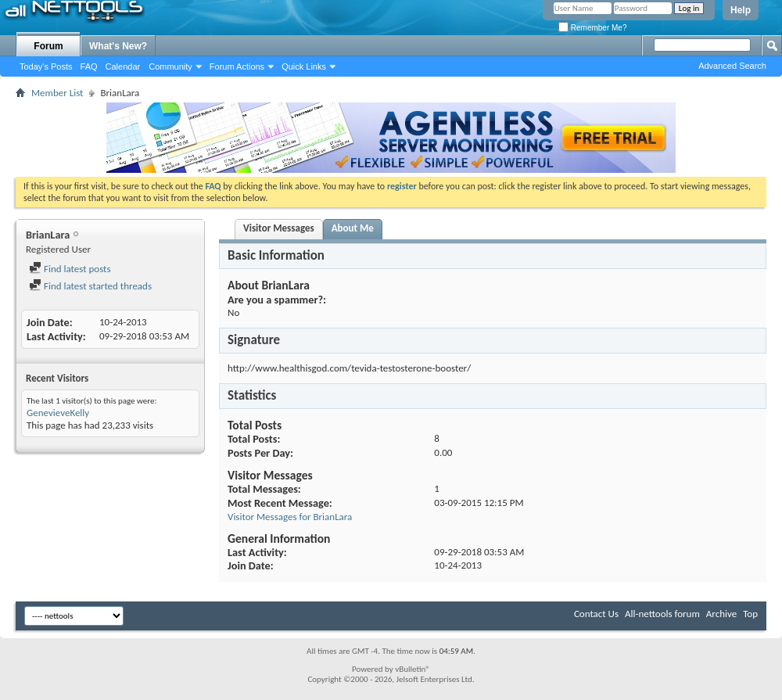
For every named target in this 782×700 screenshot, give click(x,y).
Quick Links (304, 66)
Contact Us (596, 614)
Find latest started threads (90, 286)
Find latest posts (70, 269)
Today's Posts (46, 66)
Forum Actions (237, 66)
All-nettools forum (662, 614)
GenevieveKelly (58, 413)
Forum (48, 46)
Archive (721, 614)
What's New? (118, 46)
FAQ (89, 66)
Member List (57, 93)
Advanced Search (732, 66)
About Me (353, 228)
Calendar (123, 66)
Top (750, 614)
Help (741, 10)
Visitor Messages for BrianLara (290, 517)
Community (170, 66)
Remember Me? (592, 28)
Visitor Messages (279, 228)
